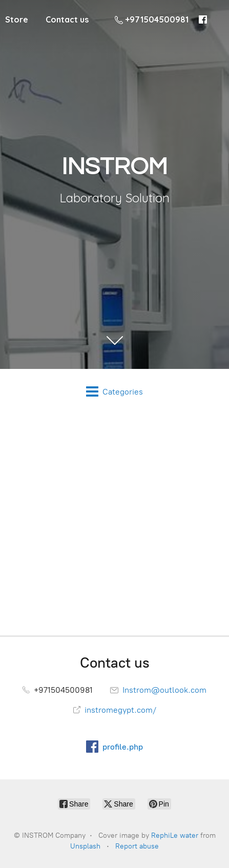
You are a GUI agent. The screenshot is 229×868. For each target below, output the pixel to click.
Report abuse (137, 846)
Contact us (67, 19)
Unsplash (85, 846)
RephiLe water (175, 835)
